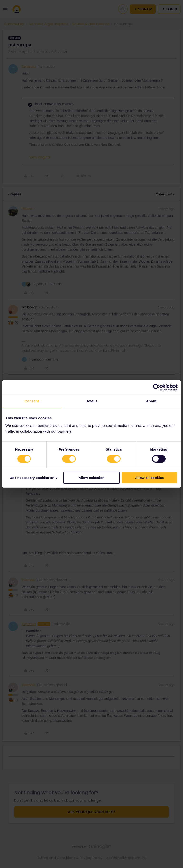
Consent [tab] (32, 401)
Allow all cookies (150, 478)
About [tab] (151, 401)
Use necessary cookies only (34, 478)
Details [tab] (91, 401)
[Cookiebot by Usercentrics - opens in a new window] (157, 387)
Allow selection (91, 478)
